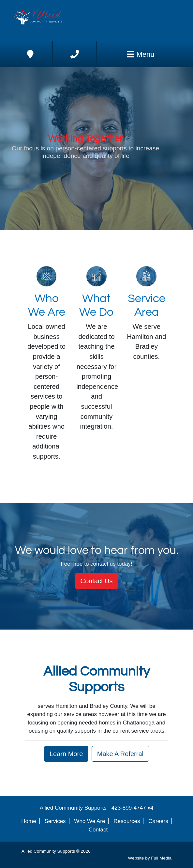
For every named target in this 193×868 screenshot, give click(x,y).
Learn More (66, 754)
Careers (158, 821)
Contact (98, 830)
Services (55, 821)
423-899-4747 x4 (133, 808)
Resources (127, 821)
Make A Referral (120, 754)
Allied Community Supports (73, 808)
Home (29, 821)
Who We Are (89, 821)
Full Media (161, 858)
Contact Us (97, 581)
